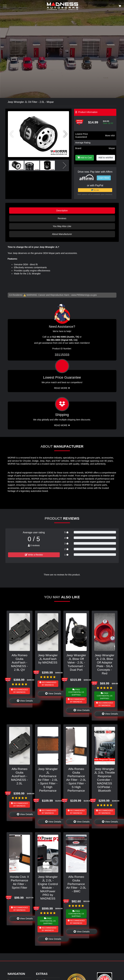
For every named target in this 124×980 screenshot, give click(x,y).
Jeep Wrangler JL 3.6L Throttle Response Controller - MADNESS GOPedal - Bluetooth (105, 780)
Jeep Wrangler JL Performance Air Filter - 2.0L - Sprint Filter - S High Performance (48, 780)
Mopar (112, 148)
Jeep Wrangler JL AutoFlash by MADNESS (48, 659)
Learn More (104, 178)
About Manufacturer (62, 234)
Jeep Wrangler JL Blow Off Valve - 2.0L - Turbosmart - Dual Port (76, 662)
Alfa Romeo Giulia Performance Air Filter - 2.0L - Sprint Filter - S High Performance (76, 780)
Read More (62, 388)
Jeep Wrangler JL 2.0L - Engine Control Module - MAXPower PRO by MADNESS (48, 888)
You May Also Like (62, 226)
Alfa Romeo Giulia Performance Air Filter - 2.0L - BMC (76, 884)
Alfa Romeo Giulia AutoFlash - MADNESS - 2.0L (19, 776)
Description (62, 211)
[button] (65, 134)
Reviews (62, 218)
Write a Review (34, 555)
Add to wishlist (106, 158)
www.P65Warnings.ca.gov (84, 295)
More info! (110, 136)
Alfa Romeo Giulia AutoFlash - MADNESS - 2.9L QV (19, 662)
